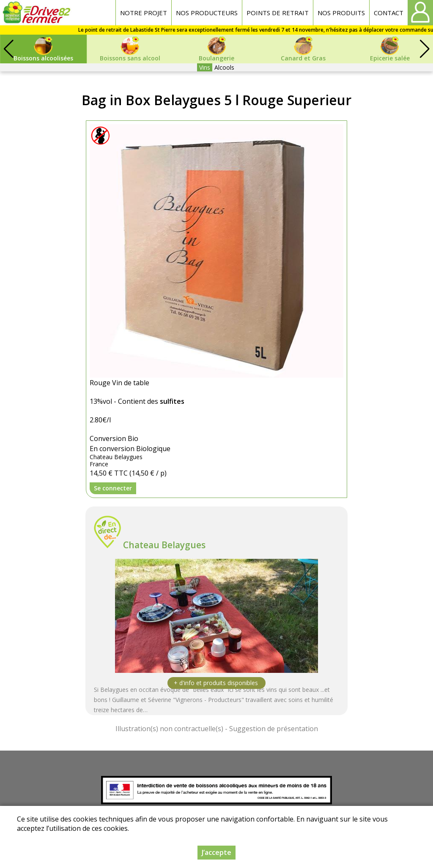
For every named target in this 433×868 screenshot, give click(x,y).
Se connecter (113, 488)
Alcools (224, 67)
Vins (205, 67)
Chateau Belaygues (164, 545)
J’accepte (216, 852)
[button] (425, 49)
